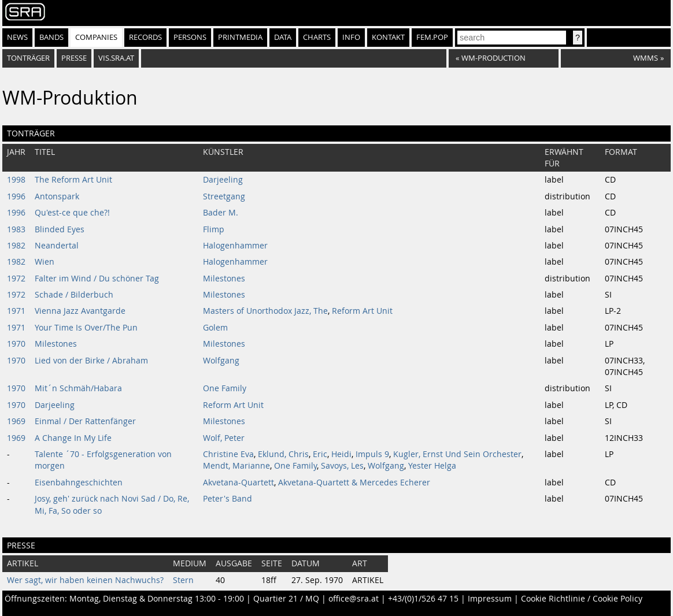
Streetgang (224, 196)
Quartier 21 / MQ (286, 599)
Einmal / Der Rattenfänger (85, 421)
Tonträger (28, 58)
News (17, 37)
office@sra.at (354, 599)
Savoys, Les (342, 466)
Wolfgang (221, 361)
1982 (16, 246)
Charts (317, 37)
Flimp (214, 229)
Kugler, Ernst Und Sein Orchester (457, 454)
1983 (16, 229)
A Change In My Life (73, 438)
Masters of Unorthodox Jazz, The (265, 311)
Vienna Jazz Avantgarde (80, 311)
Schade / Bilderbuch (74, 295)
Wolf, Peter (224, 438)
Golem (215, 328)
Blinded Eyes (60, 229)
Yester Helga (432, 466)
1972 (16, 279)
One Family (225, 388)
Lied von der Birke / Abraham (91, 361)
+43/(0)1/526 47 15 (423, 599)
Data (283, 37)
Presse (74, 58)
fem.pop (432, 37)
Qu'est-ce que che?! (72, 213)
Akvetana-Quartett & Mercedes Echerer (354, 483)
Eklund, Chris (283, 454)
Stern (183, 580)
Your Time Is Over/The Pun (86, 328)
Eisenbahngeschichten (79, 483)
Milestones (224, 279)
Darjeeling (223, 180)
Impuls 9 (372, 454)
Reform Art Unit (362, 311)
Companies (96, 37)
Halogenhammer (235, 246)
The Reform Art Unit (73, 180)
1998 (16, 180)
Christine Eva (228, 454)
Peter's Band (228, 499)
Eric (320, 454)
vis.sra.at (116, 58)
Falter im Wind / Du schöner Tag (97, 279)
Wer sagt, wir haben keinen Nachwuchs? (85, 580)
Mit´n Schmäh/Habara (78, 388)
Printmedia (240, 37)
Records (145, 37)
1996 (16, 196)
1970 (16, 344)
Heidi (341, 454)
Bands (51, 37)
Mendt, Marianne (236, 466)
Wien (45, 262)
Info (351, 37)
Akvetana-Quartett (238, 483)
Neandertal (57, 246)
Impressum (490, 599)
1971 (16, 311)
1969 (16, 421)
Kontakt (388, 37)
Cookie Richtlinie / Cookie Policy (582, 599)
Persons (190, 37)
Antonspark (57, 196)
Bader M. (221, 213)
